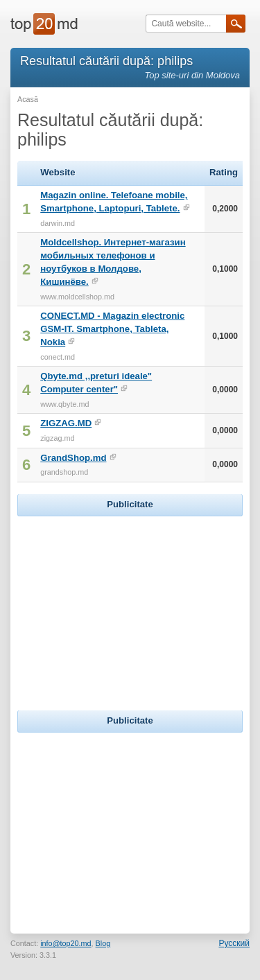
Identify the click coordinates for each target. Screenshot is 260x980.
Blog (103, 943)
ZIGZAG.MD (66, 423)
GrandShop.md (73, 458)
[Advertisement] (130, 606)
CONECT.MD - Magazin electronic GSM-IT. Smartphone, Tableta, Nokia (112, 329)
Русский (234, 943)
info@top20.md (66, 943)
